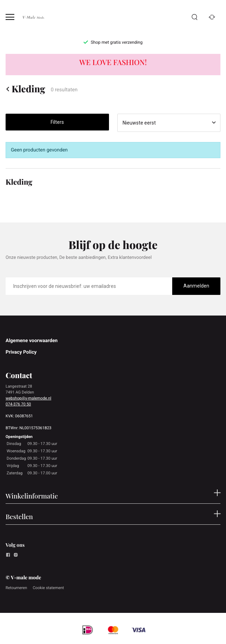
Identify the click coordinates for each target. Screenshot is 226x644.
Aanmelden (196, 286)
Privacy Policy (21, 352)
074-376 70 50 (18, 404)
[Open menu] (10, 17)
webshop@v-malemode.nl (28, 398)
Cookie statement (48, 588)
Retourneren (16, 588)
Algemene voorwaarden (32, 341)
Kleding (25, 89)
